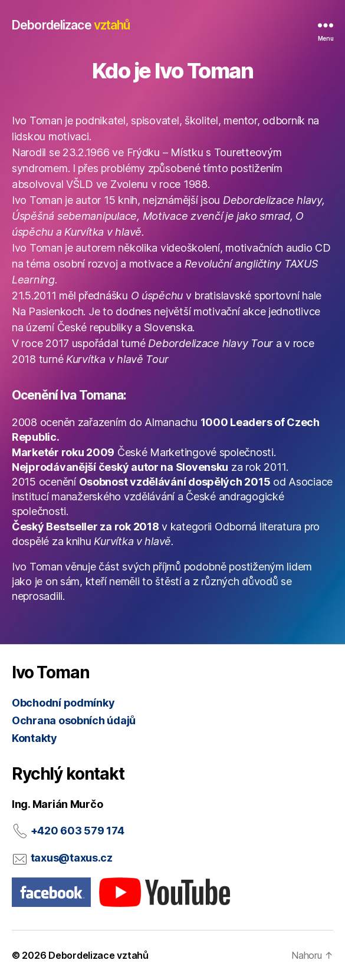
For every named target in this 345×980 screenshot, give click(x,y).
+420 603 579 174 (78, 831)
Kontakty (34, 738)
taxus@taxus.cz (72, 858)
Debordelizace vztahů (98, 955)
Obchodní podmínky (63, 703)
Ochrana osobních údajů (74, 720)
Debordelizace (71, 25)
